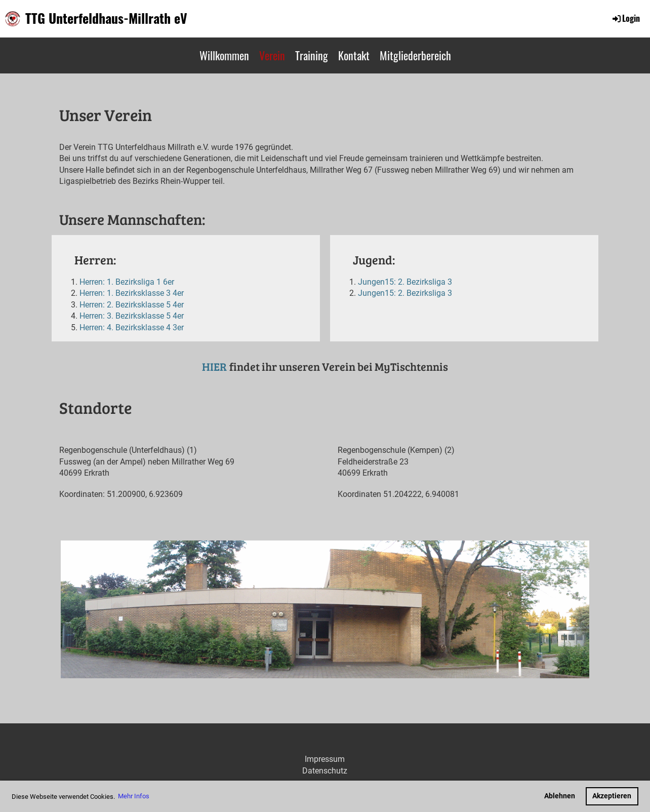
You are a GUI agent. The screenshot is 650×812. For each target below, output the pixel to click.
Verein (272, 55)
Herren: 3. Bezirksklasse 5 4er (132, 316)
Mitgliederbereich (415, 55)
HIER (214, 366)
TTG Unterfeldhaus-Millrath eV (106, 18)
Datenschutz (325, 771)
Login (625, 18)
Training (312, 55)
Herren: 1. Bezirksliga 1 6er (127, 282)
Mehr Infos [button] (134, 796)
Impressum (325, 759)
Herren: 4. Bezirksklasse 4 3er (132, 327)
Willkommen (224, 55)
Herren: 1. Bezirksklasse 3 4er (132, 293)
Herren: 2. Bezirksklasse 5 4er (132, 305)
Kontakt (354, 55)
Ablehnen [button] (560, 796)
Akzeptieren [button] (612, 796)
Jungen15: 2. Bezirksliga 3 (405, 282)
